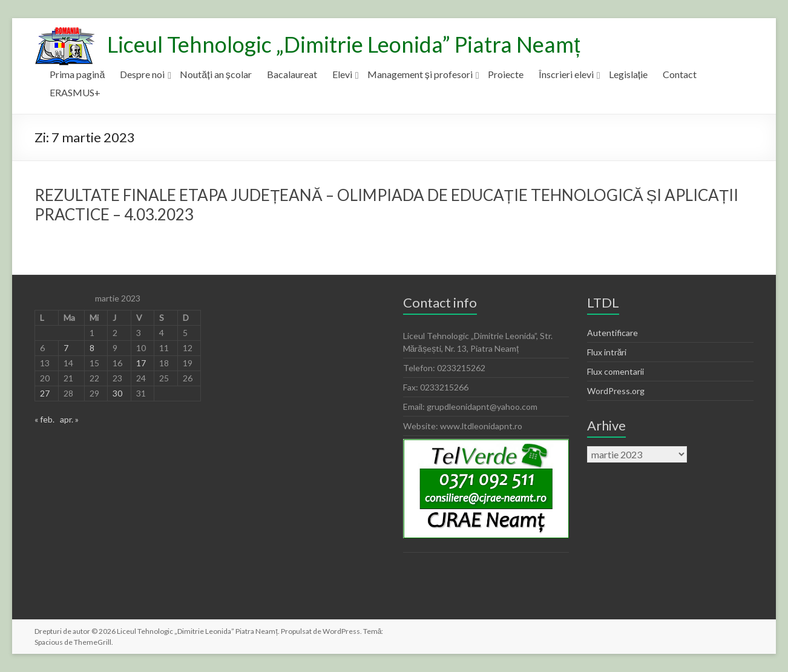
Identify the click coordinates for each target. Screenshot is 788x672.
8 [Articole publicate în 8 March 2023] (92, 348)
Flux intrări (607, 352)
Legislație (628, 74)
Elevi (342, 74)
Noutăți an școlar (215, 74)
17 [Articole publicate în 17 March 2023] (141, 363)
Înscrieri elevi (566, 74)
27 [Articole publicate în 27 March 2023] (45, 393)
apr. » (69, 419)
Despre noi (142, 74)
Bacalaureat (292, 74)
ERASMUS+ (75, 92)
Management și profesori (420, 74)
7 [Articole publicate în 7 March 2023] (66, 348)
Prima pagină (77, 74)
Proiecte (506, 74)
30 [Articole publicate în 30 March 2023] (117, 393)
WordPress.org (616, 391)
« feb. (44, 419)
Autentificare (612, 333)
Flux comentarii (616, 371)
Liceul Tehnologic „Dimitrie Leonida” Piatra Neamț (343, 44)
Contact (680, 74)
